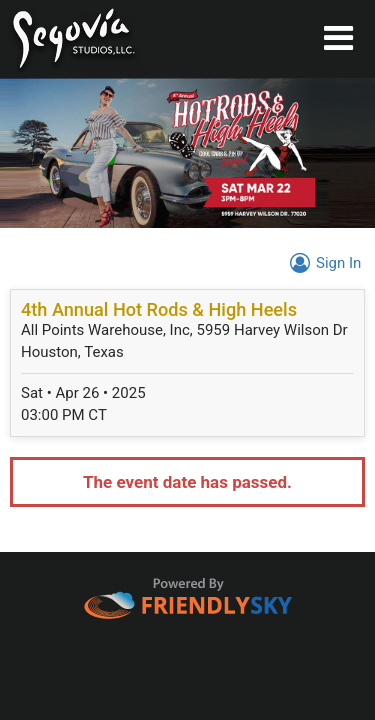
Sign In (322, 263)
